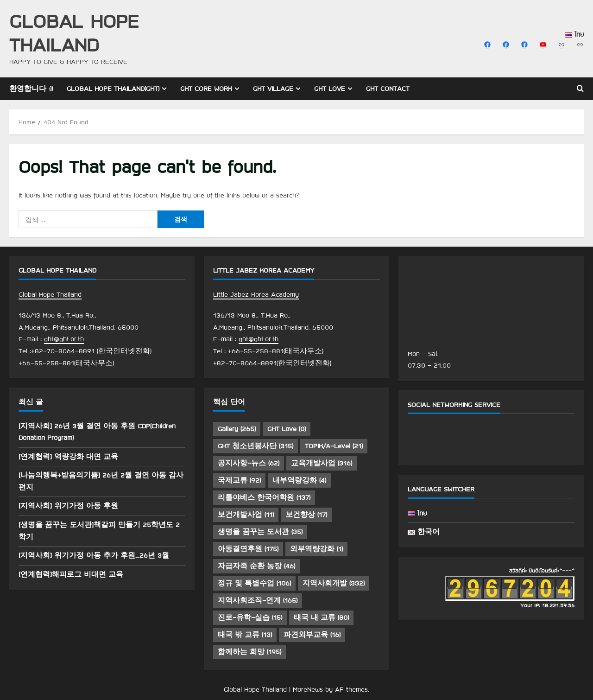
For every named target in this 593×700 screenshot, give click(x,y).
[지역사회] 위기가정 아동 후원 (68, 506)
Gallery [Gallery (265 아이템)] (237, 429)
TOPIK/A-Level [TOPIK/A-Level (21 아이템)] (334, 446)
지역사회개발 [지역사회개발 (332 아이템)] (334, 583)
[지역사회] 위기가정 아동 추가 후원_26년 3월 (94, 555)
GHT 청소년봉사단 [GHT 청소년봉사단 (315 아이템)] (255, 446)
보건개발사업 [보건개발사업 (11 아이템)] (246, 515)
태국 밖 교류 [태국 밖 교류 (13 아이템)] (245, 635)
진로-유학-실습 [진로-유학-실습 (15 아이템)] (250, 617)
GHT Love (330, 89)
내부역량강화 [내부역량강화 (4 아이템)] (299, 480)
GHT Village (273, 89)
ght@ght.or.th (64, 339)
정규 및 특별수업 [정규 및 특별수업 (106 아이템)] (254, 583)
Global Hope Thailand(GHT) (113, 89)
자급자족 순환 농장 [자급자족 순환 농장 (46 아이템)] (256, 566)
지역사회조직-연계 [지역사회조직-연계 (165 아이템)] (258, 600)
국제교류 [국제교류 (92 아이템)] (239, 480)
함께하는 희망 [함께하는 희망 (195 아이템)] (249, 652)
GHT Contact (388, 89)
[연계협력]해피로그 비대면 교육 (71, 574)
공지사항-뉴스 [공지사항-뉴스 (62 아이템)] (249, 463)
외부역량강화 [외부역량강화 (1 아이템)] (316, 549)
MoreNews (308, 689)
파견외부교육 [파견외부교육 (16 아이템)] (312, 635)
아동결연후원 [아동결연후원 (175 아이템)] (248, 549)
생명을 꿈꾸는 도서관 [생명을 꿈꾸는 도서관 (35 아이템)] (260, 532)
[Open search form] (580, 89)
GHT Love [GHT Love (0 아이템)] (287, 429)
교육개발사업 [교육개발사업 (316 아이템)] (322, 463)
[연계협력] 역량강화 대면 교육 (68, 457)
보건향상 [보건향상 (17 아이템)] (306, 515)
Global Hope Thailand (74, 32)
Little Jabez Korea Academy (256, 294)
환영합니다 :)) (31, 89)
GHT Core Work (206, 89)
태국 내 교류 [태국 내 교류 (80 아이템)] (321, 617)
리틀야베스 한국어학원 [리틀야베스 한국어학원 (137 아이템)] (264, 497)
